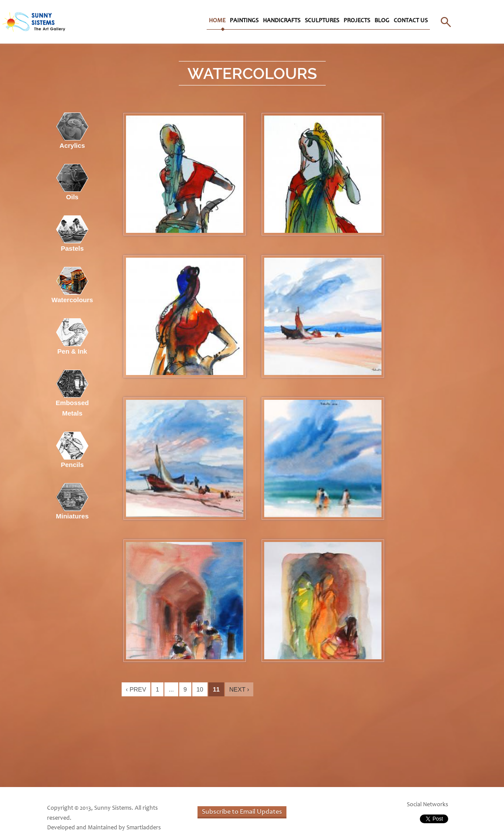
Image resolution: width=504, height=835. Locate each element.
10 (200, 689)
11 (216, 689)
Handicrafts (282, 21)
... (171, 689)
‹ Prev (136, 689)
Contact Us (411, 21)
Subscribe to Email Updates (242, 812)
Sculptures (322, 21)
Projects (357, 21)
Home (217, 21)
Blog (382, 21)
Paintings (244, 21)
